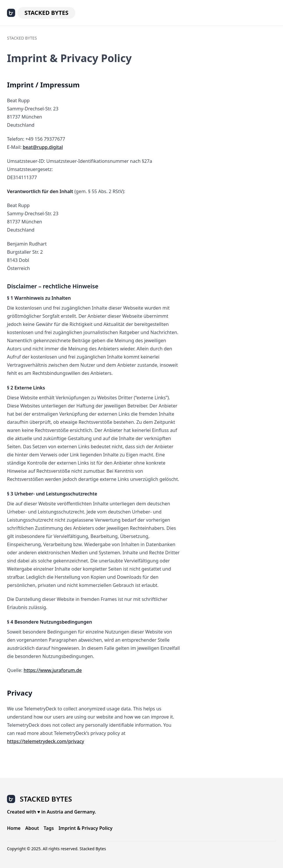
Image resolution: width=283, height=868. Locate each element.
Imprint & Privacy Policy (86, 828)
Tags (49, 828)
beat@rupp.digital (43, 147)
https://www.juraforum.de (53, 670)
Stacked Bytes (46, 13)
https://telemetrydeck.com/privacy (46, 741)
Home (14, 828)
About (32, 828)
